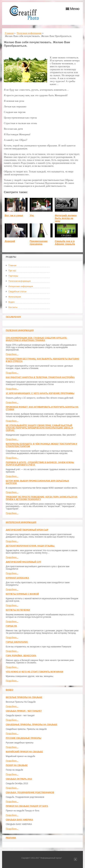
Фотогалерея (15, 297)
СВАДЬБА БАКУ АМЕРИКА (19, 820)
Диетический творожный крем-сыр (27, 530)
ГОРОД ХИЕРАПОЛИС (17, 642)
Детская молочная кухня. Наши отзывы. (30, 546)
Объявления (13, 317)
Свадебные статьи (17, 292)
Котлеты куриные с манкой (22, 594)
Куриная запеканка (17, 578)
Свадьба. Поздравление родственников (30, 793)
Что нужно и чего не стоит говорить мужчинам (34, 672)
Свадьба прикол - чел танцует (24, 711)
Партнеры (13, 276)
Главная (12, 265)
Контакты (13, 307)
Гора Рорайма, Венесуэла (21, 656)
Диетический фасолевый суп (23, 562)
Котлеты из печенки (18, 610)
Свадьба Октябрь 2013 (19, 779)
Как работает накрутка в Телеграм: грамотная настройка (40, 377)
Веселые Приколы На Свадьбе (24, 697)
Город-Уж (11, 626)
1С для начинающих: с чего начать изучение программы (40, 393)
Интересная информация (21, 286)
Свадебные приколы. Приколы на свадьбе (31, 725)
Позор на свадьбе (17, 765)
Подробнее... (12, 354)
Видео (11, 302)
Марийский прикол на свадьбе (24, 752)
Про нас (12, 271)
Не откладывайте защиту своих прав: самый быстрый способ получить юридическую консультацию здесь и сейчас (39, 428)
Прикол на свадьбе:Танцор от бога (27, 806)
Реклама (11, 838)
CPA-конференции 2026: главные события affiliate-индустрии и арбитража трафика (37, 339)
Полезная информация (20, 281)
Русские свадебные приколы (24, 738)
